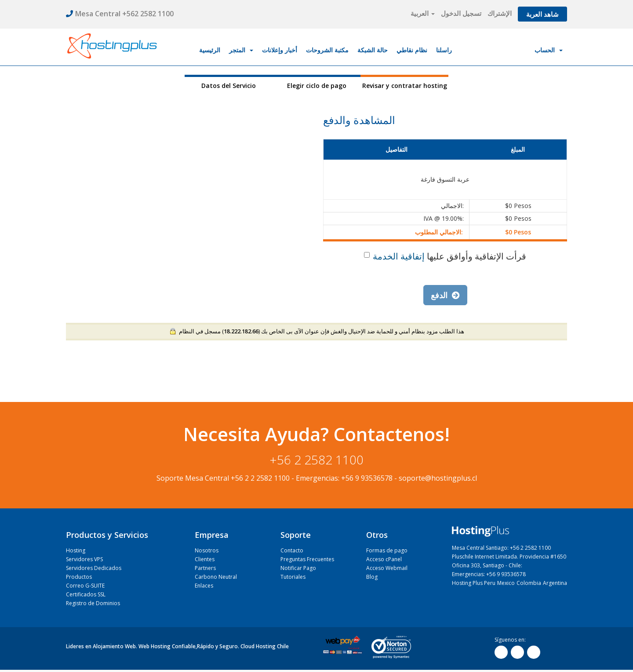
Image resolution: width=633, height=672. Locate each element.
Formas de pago (387, 550)
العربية (423, 13)
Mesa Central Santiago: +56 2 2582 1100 (501, 548)
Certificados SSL (86, 594)
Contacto (292, 550)
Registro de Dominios (93, 603)
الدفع (445, 295)
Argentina (555, 583)
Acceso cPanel (384, 559)
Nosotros (207, 550)
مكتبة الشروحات (327, 50)
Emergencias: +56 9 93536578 (489, 574)
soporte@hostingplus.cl (438, 478)
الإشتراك (500, 13)
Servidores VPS (84, 559)
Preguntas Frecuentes (307, 559)
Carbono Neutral (216, 577)
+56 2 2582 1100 (317, 460)
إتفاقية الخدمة (399, 256)
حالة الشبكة (373, 50)
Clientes (205, 559)
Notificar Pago (298, 568)
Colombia (529, 583)
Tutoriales (293, 577)
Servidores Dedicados (94, 568)
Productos (79, 577)
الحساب (549, 50)
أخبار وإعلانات (280, 50)
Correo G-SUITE (85, 586)
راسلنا (444, 50)
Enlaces (204, 586)
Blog (372, 577)
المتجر (241, 50)
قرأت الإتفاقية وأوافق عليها (445, 256)
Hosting (76, 550)
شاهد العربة (542, 14)
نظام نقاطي (412, 50)
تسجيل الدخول (461, 13)
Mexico (506, 583)
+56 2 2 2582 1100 (260, 478)
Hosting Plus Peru (474, 583)
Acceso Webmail (387, 568)
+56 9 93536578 (367, 478)
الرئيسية (210, 50)
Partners (205, 568)
